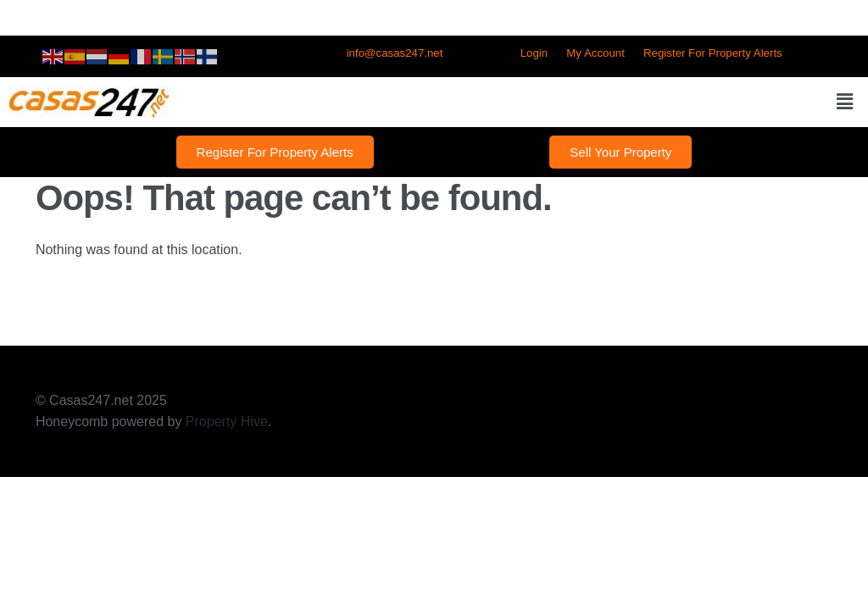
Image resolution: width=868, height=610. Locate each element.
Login (534, 53)
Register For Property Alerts (713, 53)
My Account (595, 53)
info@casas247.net (395, 53)
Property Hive (227, 421)
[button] (845, 102)
